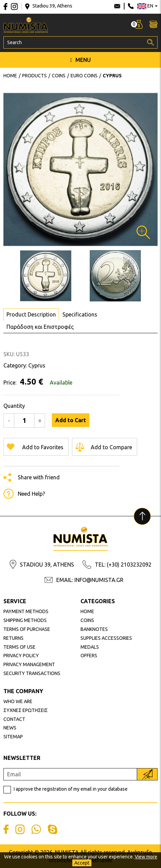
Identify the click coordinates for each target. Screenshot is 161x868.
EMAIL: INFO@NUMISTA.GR (90, 580)
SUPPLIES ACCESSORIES (106, 638)
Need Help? (31, 494)
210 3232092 (131, 6)
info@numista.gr (117, 6)
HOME (87, 611)
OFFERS (89, 656)
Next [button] (8, 169)
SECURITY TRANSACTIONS (32, 673)
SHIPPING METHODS (25, 620)
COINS (87, 620)
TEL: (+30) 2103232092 (123, 565)
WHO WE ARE (18, 701)
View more (146, 857)
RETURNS (13, 638)
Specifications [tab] (80, 314)
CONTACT (14, 719)
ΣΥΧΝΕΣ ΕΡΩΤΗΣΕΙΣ (26, 710)
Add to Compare (111, 447)
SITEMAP (13, 737)
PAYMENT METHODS (26, 611)
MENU (81, 60)
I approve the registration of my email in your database (71, 789)
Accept (82, 863)
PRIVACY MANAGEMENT (29, 664)
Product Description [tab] (31, 314)
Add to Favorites (43, 447)
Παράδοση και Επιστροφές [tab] (40, 327)
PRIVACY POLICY (21, 656)
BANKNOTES (94, 629)
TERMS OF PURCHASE (27, 629)
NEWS (10, 728)
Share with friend (39, 477)
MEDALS (90, 647)
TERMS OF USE (19, 647)
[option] (80, 169)
